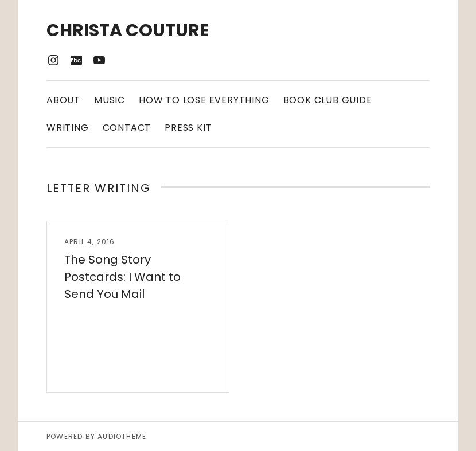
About (63, 100)
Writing (68, 128)
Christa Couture (128, 30)
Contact (127, 128)
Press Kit (188, 128)
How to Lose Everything (204, 100)
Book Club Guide (328, 100)
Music (110, 100)
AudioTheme (122, 436)
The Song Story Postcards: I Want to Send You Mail (122, 277)
